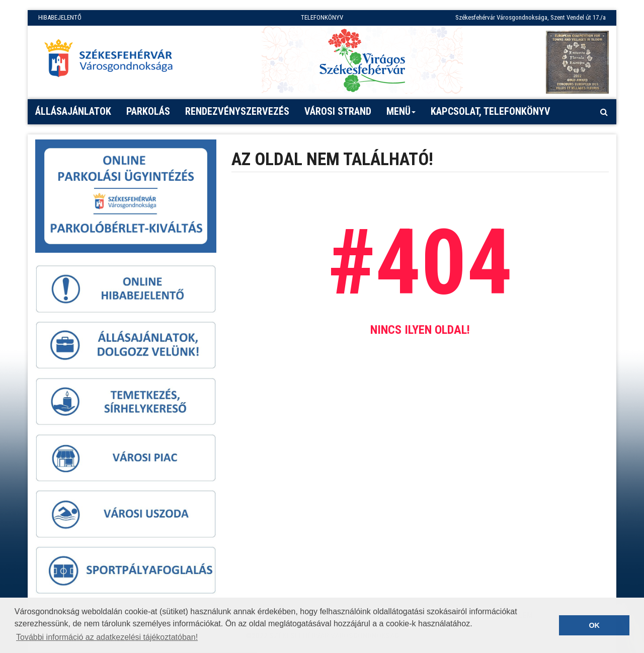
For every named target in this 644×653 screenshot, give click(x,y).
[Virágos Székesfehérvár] (362, 60)
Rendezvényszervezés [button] (237, 111)
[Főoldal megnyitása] (113, 61)
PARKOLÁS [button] (148, 111)
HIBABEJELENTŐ (60, 17)
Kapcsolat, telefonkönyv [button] (491, 111)
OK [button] (594, 625)
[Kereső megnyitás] (604, 112)
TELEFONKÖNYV (322, 17)
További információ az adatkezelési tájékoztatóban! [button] (107, 637)
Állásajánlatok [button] (73, 111)
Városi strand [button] (338, 111)
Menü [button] (401, 115)
